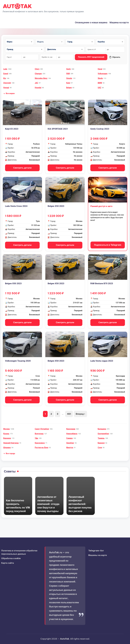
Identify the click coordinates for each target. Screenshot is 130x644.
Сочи (100, 447)
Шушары (7, 447)
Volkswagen (103, 74)
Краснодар (71, 429)
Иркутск (70, 447)
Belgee (69, 88)
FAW (68, 74)
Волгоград (39, 434)
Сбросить (115, 57)
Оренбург (70, 443)
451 (69, 414)
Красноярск (40, 443)
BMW (100, 83)
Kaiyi (68, 83)
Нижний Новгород (11, 443)
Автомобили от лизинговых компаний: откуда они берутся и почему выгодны (48, 504)
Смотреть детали (22, 168)
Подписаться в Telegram (108, 245)
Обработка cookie (11, 558)
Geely (68, 69)
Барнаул (101, 443)
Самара (69, 438)
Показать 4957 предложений (91, 57)
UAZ (100, 88)
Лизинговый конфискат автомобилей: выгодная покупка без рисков (80, 504)
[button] (9, 93)
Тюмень (101, 438)
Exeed (6, 74)
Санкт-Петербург (42, 429)
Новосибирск (72, 434)
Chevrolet (7, 83)
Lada (5, 69)
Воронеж (7, 438)
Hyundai (38, 88)
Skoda (100, 78)
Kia (5, 78)
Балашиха (102, 429)
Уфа (36, 438)
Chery (37, 69)
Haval (100, 69)
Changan (38, 74)
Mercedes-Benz (41, 78)
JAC (36, 83)
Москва (7, 429)
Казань (6, 434)
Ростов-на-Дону (42, 447)
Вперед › (81, 414)
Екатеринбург (104, 434)
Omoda (69, 78)
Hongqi (6, 88)
